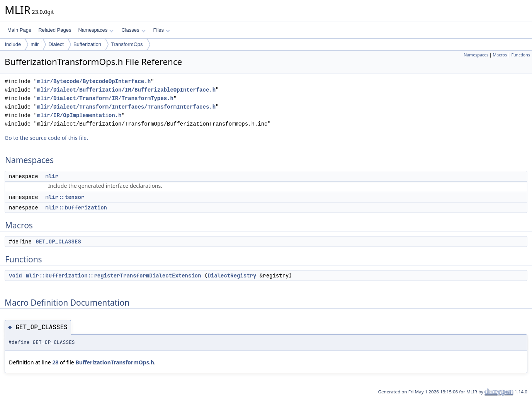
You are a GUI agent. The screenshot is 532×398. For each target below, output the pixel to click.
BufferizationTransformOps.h (115, 362)
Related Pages (55, 30)
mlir (35, 44)
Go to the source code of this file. (46, 138)
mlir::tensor (65, 197)
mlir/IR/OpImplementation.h (79, 115)
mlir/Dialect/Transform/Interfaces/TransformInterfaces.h (126, 107)
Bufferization (87, 44)
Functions (521, 55)
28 (55, 362)
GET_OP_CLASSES (58, 242)
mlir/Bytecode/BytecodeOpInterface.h (94, 81)
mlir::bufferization (76, 208)
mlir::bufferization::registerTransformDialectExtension (114, 276)
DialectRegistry (232, 276)
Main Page (19, 30)
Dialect (56, 44)
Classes (133, 30)
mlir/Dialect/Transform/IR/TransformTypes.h (105, 98)
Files (162, 30)
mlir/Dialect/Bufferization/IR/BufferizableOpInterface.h (126, 90)
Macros (500, 55)
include (13, 44)
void (15, 276)
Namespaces (96, 30)
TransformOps (127, 44)
